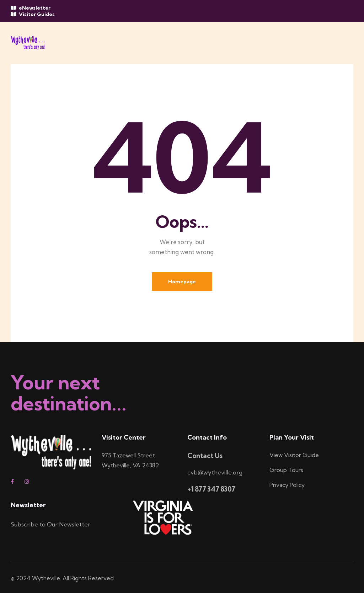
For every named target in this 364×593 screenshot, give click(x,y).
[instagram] (29, 482)
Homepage (182, 282)
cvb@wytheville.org (215, 473)
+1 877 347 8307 (211, 489)
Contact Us (205, 456)
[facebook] (15, 482)
